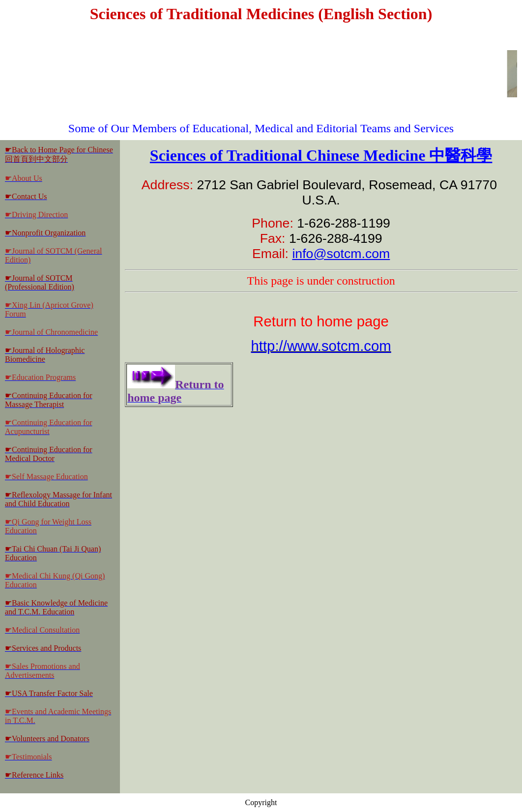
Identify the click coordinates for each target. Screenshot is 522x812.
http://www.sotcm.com (321, 346)
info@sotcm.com (341, 254)
